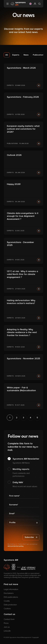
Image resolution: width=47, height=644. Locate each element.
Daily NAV (25, 484)
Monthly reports (26, 473)
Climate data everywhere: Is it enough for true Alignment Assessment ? (23, 216)
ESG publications (11, 597)
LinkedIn (7, 631)
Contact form (9, 619)
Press (6, 623)
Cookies (7, 609)
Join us (7, 627)
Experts (16, 55)
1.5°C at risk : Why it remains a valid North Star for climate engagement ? (22, 274)
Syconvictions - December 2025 (20, 244)
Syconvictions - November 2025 (23, 358)
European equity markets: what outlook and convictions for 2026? (23, 129)
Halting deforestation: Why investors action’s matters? (21, 302)
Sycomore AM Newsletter (26, 461)
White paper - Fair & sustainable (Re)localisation (21, 389)
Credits (7, 601)
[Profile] (23, 523)
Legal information (11, 589)
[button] (30, 4)
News (26, 55)
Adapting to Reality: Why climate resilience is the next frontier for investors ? (22, 332)
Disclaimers (9, 593)
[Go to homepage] (18, 4)
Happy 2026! (14, 184)
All (7, 55)
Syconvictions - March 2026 (21, 68)
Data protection (10, 605)
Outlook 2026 (14, 155)
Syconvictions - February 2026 (23, 97)
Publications (39, 55)
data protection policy (16, 546)
